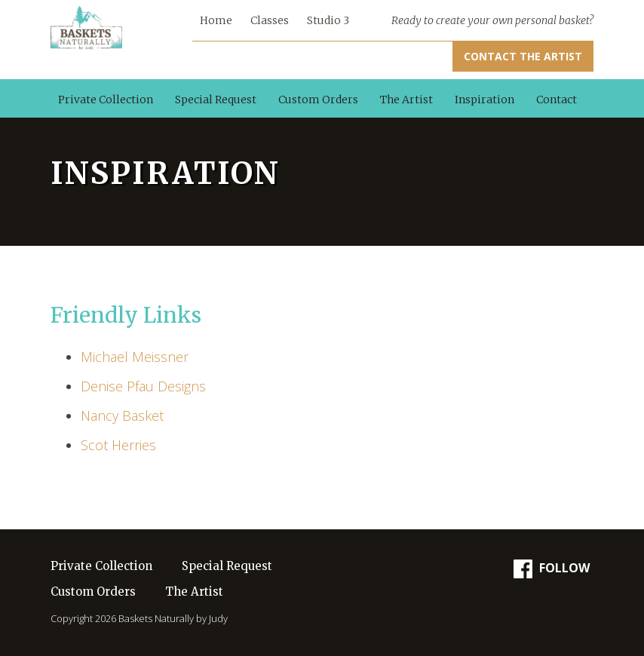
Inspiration (485, 100)
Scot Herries (118, 445)
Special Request (216, 100)
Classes (270, 20)
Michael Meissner (135, 357)
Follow (552, 569)
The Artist (406, 100)
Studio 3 (328, 20)
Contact (557, 100)
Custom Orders (318, 100)
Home (216, 20)
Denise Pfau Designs (143, 386)
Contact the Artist (523, 56)
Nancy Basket (122, 415)
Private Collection (106, 100)
